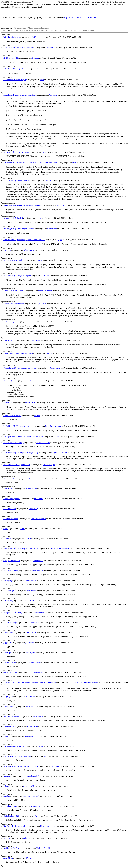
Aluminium (8, 776)
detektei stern (30, 403)
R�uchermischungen (12, 37)
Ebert (42, 80)
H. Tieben (35, 58)
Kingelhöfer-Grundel (59, 453)
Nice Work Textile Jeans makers (15, 826)
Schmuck (7, 786)
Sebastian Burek (30, 250)
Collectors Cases (10, 509)
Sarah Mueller (38, 716)
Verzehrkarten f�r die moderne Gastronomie (20, 368)
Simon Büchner (37, 571)
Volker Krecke (32, 726)
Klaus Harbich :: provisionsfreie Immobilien (20, 95)
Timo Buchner (38, 561)
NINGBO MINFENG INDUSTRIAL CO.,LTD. (21, 766)
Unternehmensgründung (12, 499)
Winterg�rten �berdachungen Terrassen (19, 229)
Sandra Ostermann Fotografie (14, 291)
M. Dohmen (35, 806)
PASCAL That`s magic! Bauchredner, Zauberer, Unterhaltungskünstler (30, 682)
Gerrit (32, 322)
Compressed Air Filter (12, 561)
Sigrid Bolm (41, 304)
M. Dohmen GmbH (11, 806)
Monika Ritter (62, 205)
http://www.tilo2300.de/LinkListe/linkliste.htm (82, 17)
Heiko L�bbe (35, 340)
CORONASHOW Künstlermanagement (84, 682)
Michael (47, 276)
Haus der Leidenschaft (12, 716)
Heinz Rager (52, 229)
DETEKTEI (8, 403)
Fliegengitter (8, 696)
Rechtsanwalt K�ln (11, 58)
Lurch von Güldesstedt (31, 796)
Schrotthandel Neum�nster (14, 69)
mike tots (27, 838)
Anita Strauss (30, 601)
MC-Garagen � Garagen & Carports (17, 276)
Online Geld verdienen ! (12, 416)
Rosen (46, 152)
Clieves (40, 260)
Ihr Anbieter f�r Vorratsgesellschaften (18, 426)
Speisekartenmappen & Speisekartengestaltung (21, 453)
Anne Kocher (31, 633)
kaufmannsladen (10, 662)
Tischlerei (7, 250)
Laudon (38, 218)
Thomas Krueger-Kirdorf (60, 549)
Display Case (8, 489)
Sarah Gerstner (30, 581)
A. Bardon (37, 816)
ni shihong (56, 766)
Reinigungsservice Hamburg (14, 260)
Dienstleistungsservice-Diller (14, 746)
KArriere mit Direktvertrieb (14, 304)
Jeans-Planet (8, 858)
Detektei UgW (9, 726)
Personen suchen (10, 479)
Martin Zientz (55, 368)
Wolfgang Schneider (44, 848)
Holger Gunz (31, 696)
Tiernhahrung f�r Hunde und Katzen (17, 181)
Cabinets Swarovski (11, 519)
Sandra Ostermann (45, 291)
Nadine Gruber (33, 381)
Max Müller (40, 613)
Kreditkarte (8, 539)
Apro (60, 240)
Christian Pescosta (38, 672)
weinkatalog (8, 601)
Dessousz (7, 838)
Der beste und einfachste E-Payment (17, 152)
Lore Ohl (49, 353)
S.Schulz (48, 181)
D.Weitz (29, 858)
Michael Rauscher (43, 443)
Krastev (40, 69)
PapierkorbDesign (10, 340)
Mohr (74, 162)
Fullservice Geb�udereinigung (15, 80)
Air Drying (8, 581)
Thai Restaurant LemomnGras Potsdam (18, 48)
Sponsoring (8, 736)
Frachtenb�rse (9, 381)
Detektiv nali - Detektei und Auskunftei (18, 353)
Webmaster (53, 95)
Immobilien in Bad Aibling (14, 443)
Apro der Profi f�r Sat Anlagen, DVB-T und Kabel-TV (24, 240)
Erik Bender (39, 499)
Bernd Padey (33, 509)
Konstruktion (8, 633)
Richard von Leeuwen (48, 826)
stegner (41, 746)
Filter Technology (10, 623)
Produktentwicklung (11, 571)
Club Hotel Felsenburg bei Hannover (17, 756)
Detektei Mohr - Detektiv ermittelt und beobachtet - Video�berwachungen (31, 162)
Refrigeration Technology (13, 613)
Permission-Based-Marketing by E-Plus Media (21, 549)
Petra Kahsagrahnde (32, 776)
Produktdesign (9, 591)
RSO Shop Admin (39, 37)
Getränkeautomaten (11, 672)
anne (59, 437)
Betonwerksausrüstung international (17, 465)
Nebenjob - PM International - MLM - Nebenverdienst (24, 437)
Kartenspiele (8, 652)
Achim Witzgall (49, 465)
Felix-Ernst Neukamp (53, 426)
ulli (45, 756)
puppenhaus (8, 642)
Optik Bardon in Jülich (12, 816)
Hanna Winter (31, 489)
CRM (6, 529)
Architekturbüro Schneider (13, 848)
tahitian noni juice (10, 322)
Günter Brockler (29, 786)
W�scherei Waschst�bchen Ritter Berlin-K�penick (24, 205)
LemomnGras (51, 48)
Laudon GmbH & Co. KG (13, 218)
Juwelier (7, 796)
